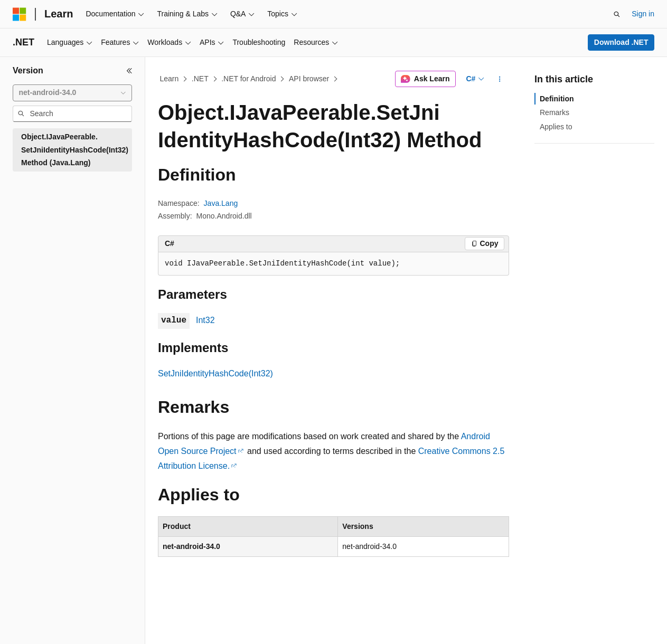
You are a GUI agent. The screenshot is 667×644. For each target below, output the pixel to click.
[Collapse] (129, 71)
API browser (309, 79)
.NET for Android (248, 79)
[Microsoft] (20, 14)
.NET (200, 79)
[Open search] (617, 14)
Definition (557, 99)
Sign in (643, 14)
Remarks (555, 112)
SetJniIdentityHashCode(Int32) (215, 373)
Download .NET (621, 42)
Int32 (205, 320)
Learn (170, 79)
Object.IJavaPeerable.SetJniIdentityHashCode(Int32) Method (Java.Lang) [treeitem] (75, 150)
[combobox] (72, 93)
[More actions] (500, 79)
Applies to (556, 127)
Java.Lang (221, 203)
